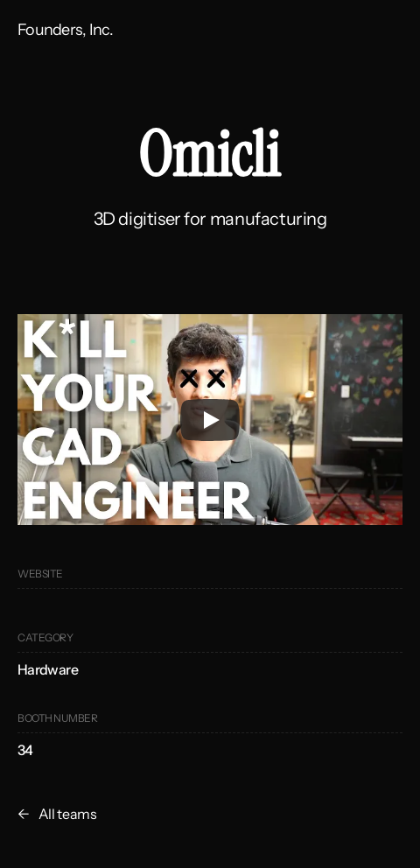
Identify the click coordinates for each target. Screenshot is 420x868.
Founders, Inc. (65, 30)
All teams (68, 814)
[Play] (210, 420)
